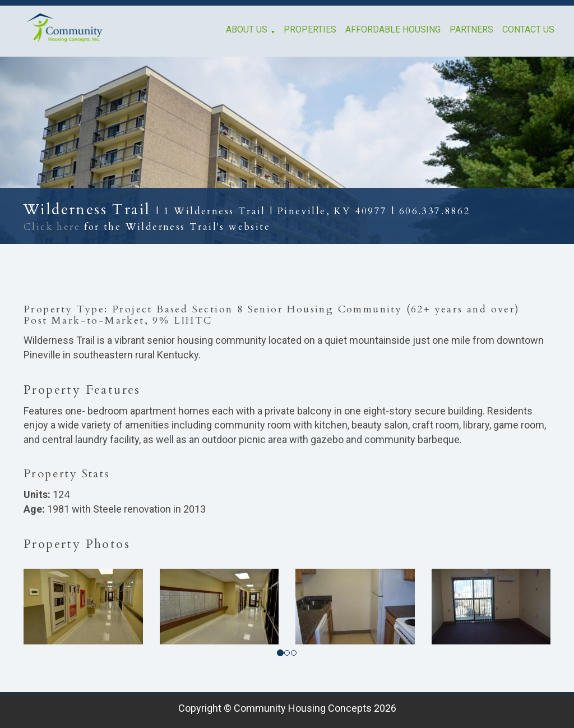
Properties (310, 29)
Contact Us (528, 29)
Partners (471, 29)
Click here (52, 227)
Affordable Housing (393, 29)
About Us (247, 29)
